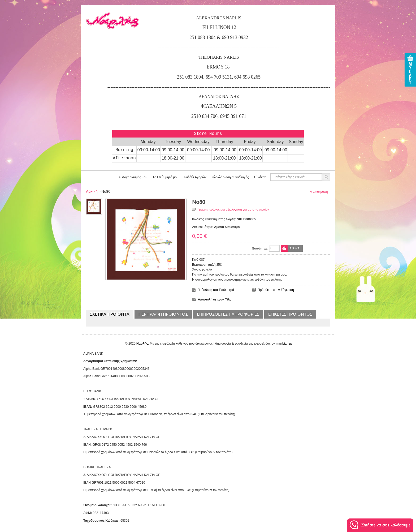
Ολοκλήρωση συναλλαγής (230, 177)
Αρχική (92, 192)
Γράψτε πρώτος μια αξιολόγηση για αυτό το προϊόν (233, 209)
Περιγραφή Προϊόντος (163, 314)
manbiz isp (284, 344)
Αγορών (195, 177)
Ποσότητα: (260, 248)
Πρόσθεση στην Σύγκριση (276, 290)
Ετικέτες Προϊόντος (290, 314)
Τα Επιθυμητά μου (166, 177)
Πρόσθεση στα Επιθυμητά (216, 290)
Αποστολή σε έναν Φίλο (215, 299)
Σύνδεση (260, 177)
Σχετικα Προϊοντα (110, 314)
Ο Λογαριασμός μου (133, 177)
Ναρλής (142, 344)
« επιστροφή (319, 192)
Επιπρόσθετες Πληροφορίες (228, 314)
